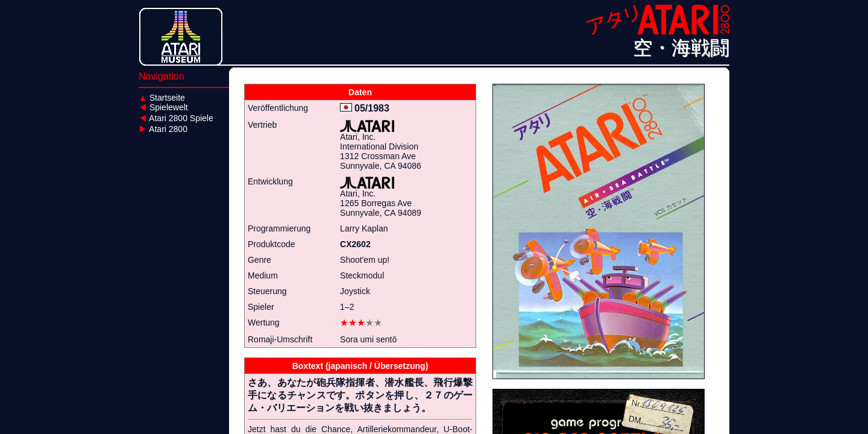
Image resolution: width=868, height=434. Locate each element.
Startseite (162, 98)
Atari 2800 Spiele (176, 118)
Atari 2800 (163, 129)
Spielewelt (163, 107)
